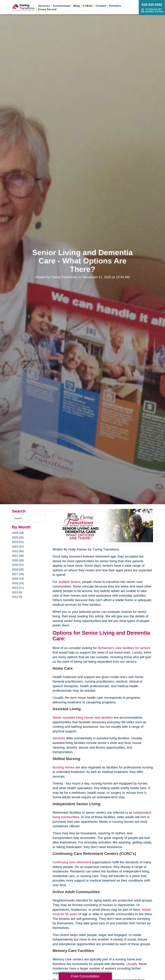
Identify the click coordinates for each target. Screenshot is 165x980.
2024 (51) (18, 542)
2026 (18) (18, 533)
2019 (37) (18, 565)
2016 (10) (18, 579)
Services (59, 738)
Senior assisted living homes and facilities (83, 717)
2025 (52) (18, 537)
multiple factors (69, 582)
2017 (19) (18, 574)
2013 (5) (17, 592)
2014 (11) (18, 588)
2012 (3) (17, 597)
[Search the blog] (29, 518)
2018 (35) (18, 569)
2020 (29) (18, 560)
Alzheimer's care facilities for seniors (124, 648)
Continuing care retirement (72, 862)
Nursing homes (63, 767)
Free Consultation (85, 976)
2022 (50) (18, 551)
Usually (132, 964)
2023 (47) (18, 547)
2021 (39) (18, 556)
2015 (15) (18, 583)
